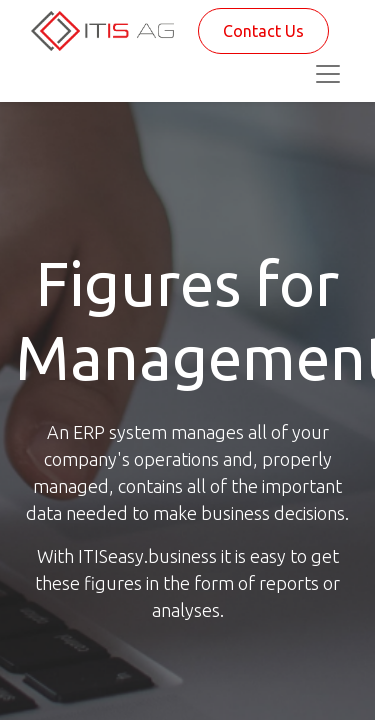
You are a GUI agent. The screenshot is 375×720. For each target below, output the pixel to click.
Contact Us (263, 31)
